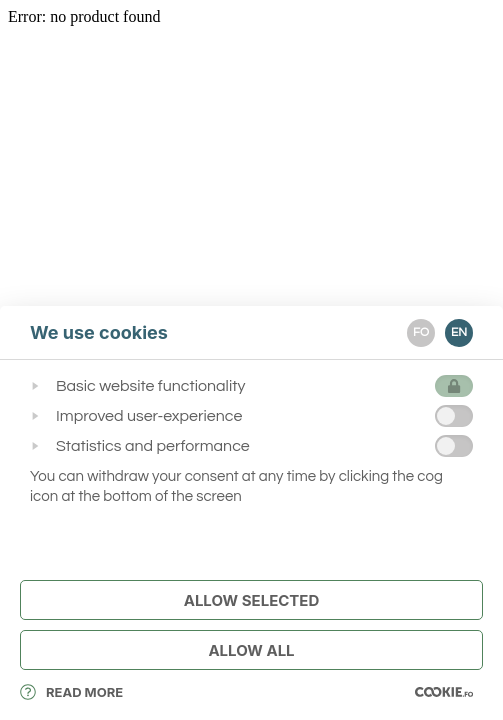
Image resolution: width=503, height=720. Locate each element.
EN (459, 332)
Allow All (251, 650)
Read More (71, 692)
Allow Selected (252, 600)
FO (421, 332)
